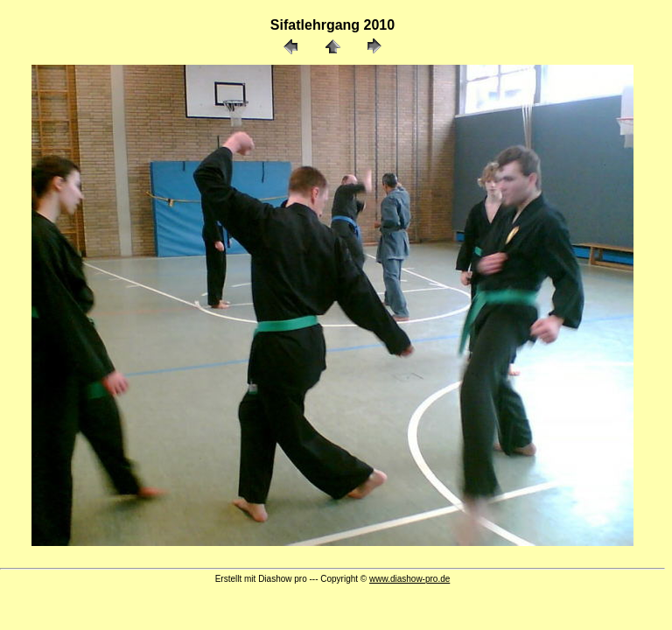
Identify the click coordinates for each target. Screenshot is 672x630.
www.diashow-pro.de (409, 579)
